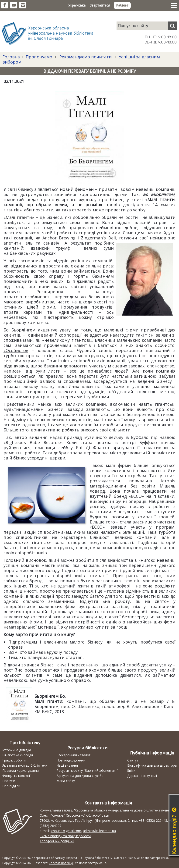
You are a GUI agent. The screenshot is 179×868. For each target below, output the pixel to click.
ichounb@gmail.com (66, 831)
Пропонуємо (39, 57)
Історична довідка (17, 750)
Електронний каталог (73, 755)
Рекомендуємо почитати (85, 57)
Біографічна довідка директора (152, 765)
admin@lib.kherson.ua (99, 831)
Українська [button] (77, 5)
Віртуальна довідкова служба (80, 776)
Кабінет (122, 5)
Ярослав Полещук (61, 863)
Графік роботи (14, 760)
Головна (11, 57)
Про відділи (11, 786)
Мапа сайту (66, 781)
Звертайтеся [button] (100, 5)
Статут (133, 760)
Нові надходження (71, 760)
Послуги (9, 781)
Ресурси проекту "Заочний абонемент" (87, 770)
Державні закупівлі (142, 776)
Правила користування (21, 770)
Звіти (131, 770)
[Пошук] (172, 26)
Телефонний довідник (57, 841)
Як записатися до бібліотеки (25, 765)
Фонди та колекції (17, 776)
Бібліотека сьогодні (18, 755)
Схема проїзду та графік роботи (65, 836)
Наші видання (67, 765)
